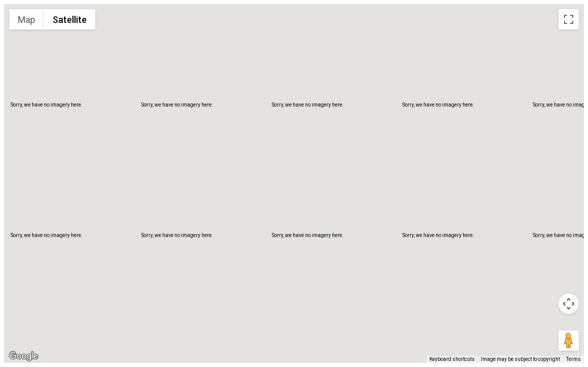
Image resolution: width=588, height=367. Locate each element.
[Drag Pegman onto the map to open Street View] (569, 340)
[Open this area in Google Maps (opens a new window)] (23, 356)
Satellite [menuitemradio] (70, 20)
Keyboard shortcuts (452, 359)
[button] (294, 174)
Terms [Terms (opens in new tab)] (573, 359)
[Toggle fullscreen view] (569, 19)
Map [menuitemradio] (27, 20)
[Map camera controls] (569, 304)
